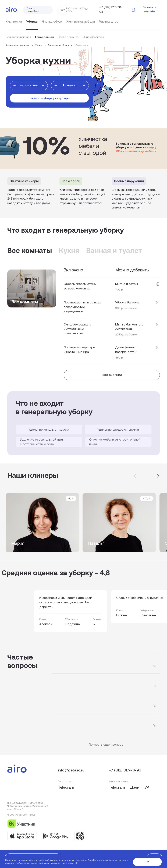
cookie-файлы (45, 860)
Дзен (135, 788)
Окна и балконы (93, 37)
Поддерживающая (18, 37)
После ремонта (68, 37)
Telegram (66, 788)
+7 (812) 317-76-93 (111, 10)
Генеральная (44, 37)
